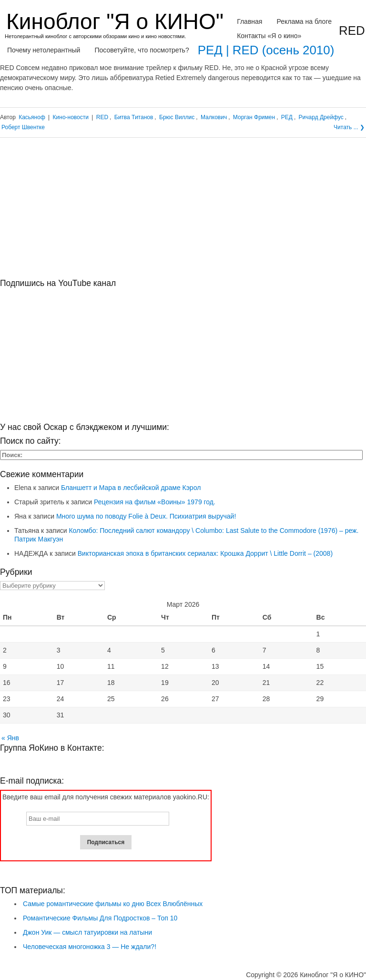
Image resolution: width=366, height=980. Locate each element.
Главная (249, 21)
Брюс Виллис (177, 117)
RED (102, 117)
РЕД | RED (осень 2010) (266, 50)
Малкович (214, 117)
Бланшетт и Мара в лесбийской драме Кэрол (131, 488)
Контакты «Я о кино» (269, 36)
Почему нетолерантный (44, 50)
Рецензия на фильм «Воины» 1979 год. (155, 502)
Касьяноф (32, 117)
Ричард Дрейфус (321, 117)
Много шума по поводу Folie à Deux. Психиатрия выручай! (146, 516)
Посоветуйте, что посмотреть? (142, 50)
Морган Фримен (254, 117)
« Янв (10, 738)
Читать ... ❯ (349, 127)
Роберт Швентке (23, 127)
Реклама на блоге (304, 21)
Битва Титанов (134, 117)
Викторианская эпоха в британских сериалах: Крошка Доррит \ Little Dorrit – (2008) (205, 553)
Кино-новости (71, 117)
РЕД (287, 117)
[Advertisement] (183, 212)
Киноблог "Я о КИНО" (115, 21)
